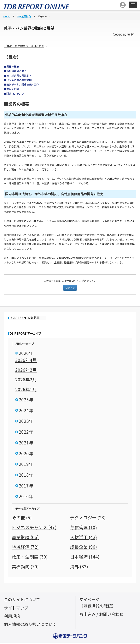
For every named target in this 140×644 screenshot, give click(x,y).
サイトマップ (17, 609)
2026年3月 (26, 370)
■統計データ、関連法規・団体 (21, 84)
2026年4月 (26, 360)
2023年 (26, 421)
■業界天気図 (11, 89)
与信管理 (83, 529)
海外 (79, 568)
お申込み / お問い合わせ (102, 615)
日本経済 (85, 558)
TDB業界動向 (24, 16)
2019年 (26, 465)
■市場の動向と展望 (15, 71)
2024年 (26, 411)
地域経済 (25, 548)
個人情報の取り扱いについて (31, 625)
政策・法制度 (30, 558)
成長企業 (83, 548)
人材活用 (83, 538)
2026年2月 (26, 380)
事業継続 (25, 538)
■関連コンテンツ (14, 94)
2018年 (26, 476)
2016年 (26, 498)
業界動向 (25, 568)
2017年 (26, 487)
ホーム (6, 16)
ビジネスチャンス (34, 529)
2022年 (26, 432)
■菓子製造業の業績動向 (18, 76)
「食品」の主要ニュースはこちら (24, 46)
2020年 (26, 454)
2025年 (26, 400)
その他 (22, 519)
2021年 (26, 443)
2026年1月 (26, 389)
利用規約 (12, 617)
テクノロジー (88, 519)
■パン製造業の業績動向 (18, 80)
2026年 (26, 353)
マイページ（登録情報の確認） (98, 604)
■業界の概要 (11, 66)
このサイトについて (23, 601)
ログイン (70, 288)
